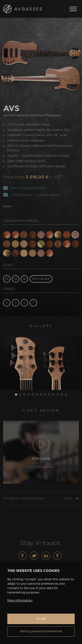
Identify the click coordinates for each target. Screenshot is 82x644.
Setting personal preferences (41, 631)
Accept (41, 619)
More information (20, 601)
